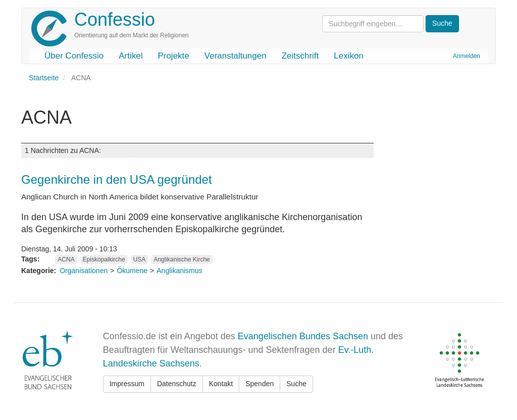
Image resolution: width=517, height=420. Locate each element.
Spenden (260, 384)
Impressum (127, 384)
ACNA (66, 259)
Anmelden (467, 56)
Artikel (131, 56)
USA (140, 259)
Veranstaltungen (236, 56)
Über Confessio (74, 56)
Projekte (173, 56)
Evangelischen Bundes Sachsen (303, 336)
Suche (296, 384)
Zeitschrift (300, 56)
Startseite (44, 78)
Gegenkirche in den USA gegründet (117, 179)
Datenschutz (177, 384)
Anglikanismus (179, 271)
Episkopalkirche (104, 259)
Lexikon (349, 56)
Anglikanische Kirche (182, 259)
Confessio (115, 19)
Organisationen (84, 271)
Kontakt (221, 384)
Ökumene (132, 271)
